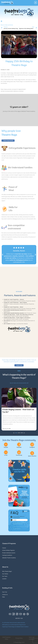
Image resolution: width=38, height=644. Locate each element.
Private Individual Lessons (9, 553)
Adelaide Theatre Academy (9, 558)
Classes (4, 548)
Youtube (6, 447)
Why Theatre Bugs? (7, 571)
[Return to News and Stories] (2, 21)
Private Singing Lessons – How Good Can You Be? (18, 411)
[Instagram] (32, 444)
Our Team (5, 576)
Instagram (32, 447)
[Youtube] (6, 444)
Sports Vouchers (32, 456)
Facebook (19, 447)
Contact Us (5, 595)
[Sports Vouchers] (32, 453)
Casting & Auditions (7, 555)
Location (4, 579)
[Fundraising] (19, 452)
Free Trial (5, 592)
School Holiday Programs (8, 550)
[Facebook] (19, 444)
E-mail (6, 455)
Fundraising (19, 455)
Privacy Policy (19, 638)
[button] (3, 255)
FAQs (4, 597)
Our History (5, 574)
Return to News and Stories (7, 25)
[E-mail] (6, 452)
